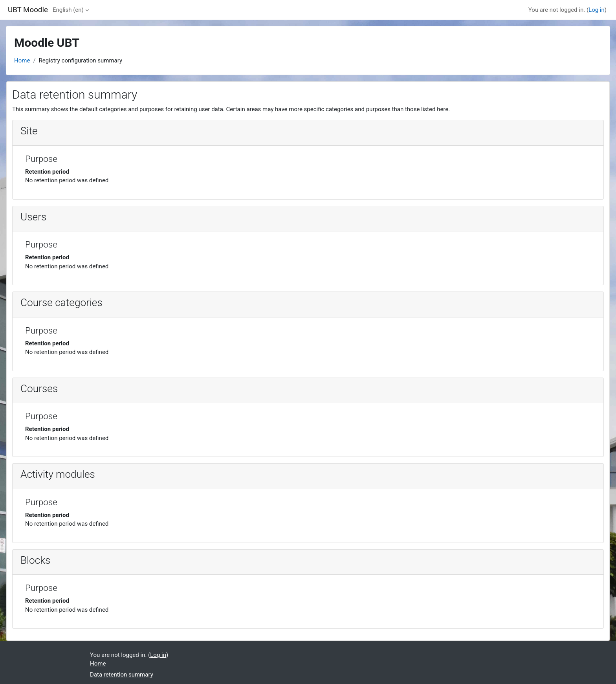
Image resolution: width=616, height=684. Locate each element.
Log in (597, 10)
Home (22, 61)
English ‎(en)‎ (68, 10)
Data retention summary (122, 675)
